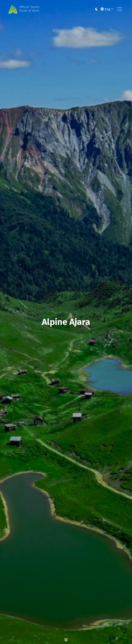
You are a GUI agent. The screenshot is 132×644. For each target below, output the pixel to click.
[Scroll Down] (66, 640)
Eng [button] (107, 9)
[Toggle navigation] (119, 9)
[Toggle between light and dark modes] (97, 9)
